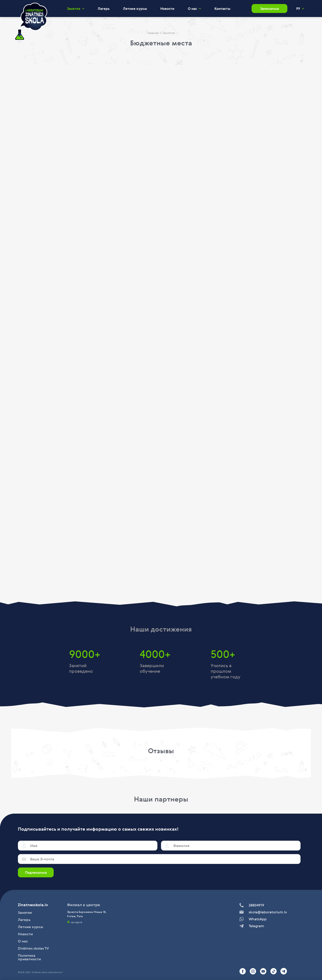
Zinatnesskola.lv (33, 905)
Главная (153, 33)
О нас (192, 9)
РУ (298, 9)
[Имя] (88, 846)
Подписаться (36, 872)
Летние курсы (135, 8)
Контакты (222, 8)
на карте (76, 922)
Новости (167, 8)
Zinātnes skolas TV (33, 948)
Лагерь (104, 8)
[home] (31, 22)
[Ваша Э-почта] (159, 859)
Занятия (74, 9)
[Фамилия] (231, 846)
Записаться (270, 8)
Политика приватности (29, 957)
